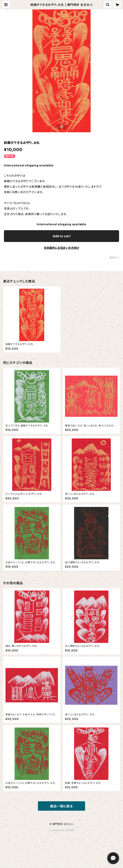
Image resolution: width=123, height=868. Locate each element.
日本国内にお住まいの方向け (61, 248)
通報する (114, 258)
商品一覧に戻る (61, 806)
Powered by (61, 830)
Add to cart (62, 236)
